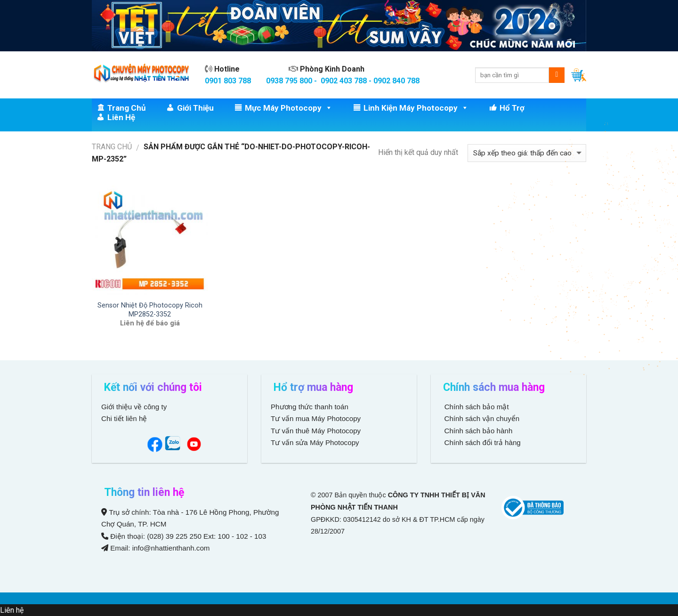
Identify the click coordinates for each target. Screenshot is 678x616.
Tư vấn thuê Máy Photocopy (316, 431)
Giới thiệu (195, 108)
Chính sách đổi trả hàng (481, 442)
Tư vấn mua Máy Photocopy (317, 418)
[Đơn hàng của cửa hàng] (527, 153)
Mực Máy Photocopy (289, 108)
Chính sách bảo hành (477, 431)
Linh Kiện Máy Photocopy (416, 108)
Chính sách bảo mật (477, 407)
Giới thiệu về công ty (134, 407)
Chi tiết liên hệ (125, 418)
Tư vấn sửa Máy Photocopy (315, 442)
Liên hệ (121, 117)
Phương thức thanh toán (310, 407)
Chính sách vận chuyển (481, 418)
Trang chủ (127, 108)
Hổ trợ (512, 108)
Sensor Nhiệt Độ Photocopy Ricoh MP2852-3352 (150, 310)
